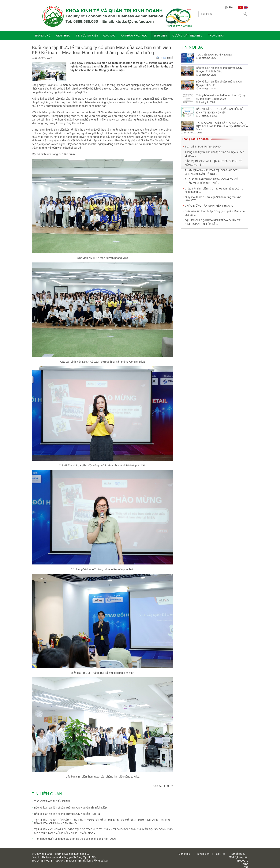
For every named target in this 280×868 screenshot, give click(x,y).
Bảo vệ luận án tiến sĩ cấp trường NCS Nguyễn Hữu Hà (67, 814)
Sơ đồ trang (238, 854)
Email (168, 58)
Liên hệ (220, 854)
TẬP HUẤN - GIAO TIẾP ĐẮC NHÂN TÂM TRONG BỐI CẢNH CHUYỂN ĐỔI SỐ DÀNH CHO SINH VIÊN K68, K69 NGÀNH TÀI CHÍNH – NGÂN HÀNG (102, 822)
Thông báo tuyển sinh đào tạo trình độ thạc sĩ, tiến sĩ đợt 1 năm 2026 (75, 839)
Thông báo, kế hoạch (195, 139)
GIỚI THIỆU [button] (63, 36)
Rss (231, 7)
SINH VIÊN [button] (160, 36)
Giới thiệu (184, 854)
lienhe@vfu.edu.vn (97, 861)
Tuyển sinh (203, 854)
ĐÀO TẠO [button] (109, 36)
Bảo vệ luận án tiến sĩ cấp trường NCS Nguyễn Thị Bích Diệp (71, 808)
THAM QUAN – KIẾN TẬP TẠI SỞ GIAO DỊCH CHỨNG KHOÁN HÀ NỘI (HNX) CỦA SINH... (222, 126)
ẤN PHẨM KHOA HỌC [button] (134, 36)
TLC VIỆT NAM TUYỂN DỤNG (52, 801)
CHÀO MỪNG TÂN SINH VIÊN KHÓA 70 (209, 206)
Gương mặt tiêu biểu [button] (187, 36)
